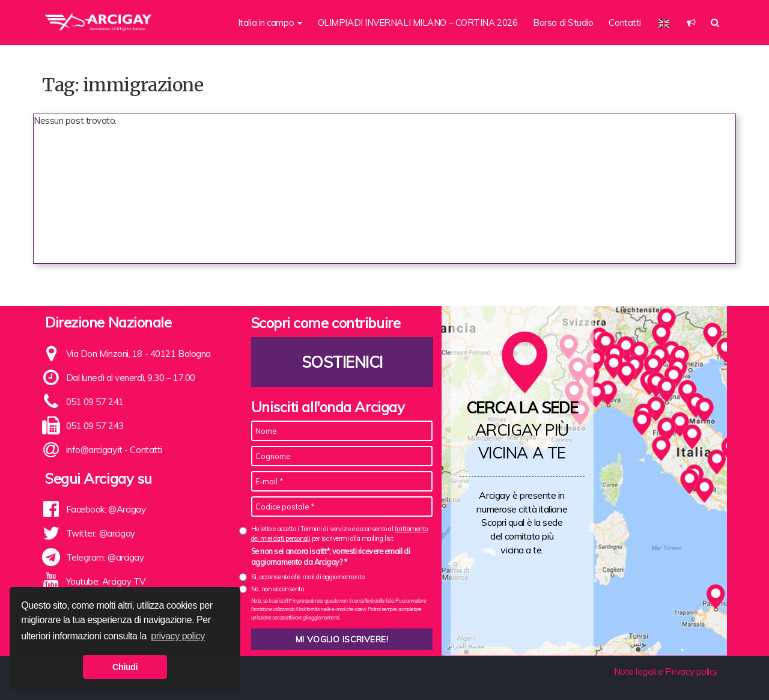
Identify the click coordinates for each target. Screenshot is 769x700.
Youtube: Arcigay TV (106, 581)
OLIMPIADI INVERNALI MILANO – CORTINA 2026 (418, 23)
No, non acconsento (278, 589)
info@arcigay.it (94, 450)
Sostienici (342, 362)
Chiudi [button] (125, 667)
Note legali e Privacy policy (666, 671)
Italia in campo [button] (270, 23)
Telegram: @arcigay (105, 557)
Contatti (625, 23)
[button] (691, 23)
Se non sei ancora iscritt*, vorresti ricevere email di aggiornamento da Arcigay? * (331, 556)
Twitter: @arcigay (101, 533)
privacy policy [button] (178, 636)
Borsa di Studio (563, 23)
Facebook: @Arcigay (106, 509)
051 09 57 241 (95, 402)
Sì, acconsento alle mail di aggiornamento (308, 577)
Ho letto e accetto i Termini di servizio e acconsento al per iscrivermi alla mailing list (339, 533)
